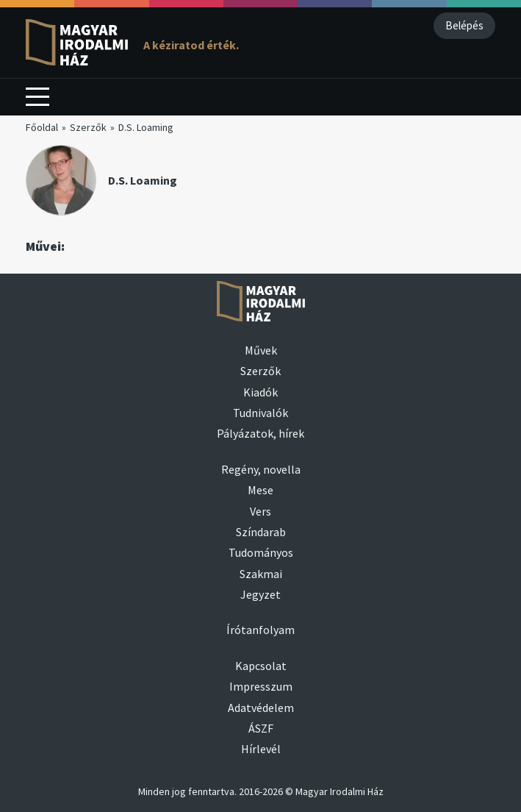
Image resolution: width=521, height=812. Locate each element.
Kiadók (260, 392)
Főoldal (42, 127)
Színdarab (261, 532)
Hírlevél (261, 749)
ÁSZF (261, 728)
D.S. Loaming (146, 127)
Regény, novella (261, 469)
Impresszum (261, 686)
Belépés (464, 25)
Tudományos (261, 552)
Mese (260, 490)
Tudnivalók (260, 413)
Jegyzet (260, 594)
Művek (261, 350)
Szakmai (261, 574)
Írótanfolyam (260, 630)
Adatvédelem (261, 708)
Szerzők (88, 127)
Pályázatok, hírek (260, 433)
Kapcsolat (261, 666)
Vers (260, 511)
